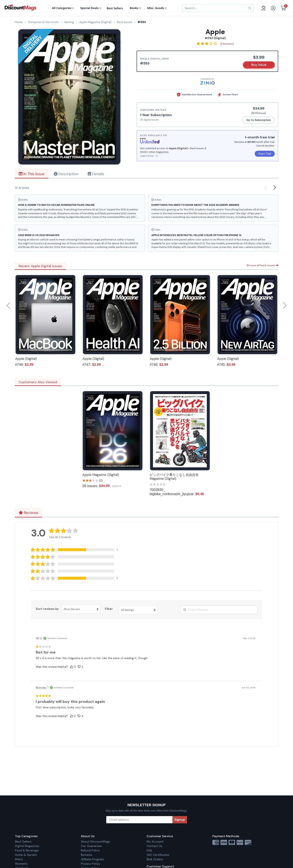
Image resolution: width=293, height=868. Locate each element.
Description (66, 174)
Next (285, 306)
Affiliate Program (92, 859)
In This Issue (32, 174)
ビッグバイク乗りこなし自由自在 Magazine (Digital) (174, 477)
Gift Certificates (158, 855)
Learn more (149, 156)
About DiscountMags (95, 842)
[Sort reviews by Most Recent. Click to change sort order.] (81, 609)
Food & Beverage (27, 850)
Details (96, 174)
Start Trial (265, 154)
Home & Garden (26, 855)
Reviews (28, 513)
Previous (9, 306)
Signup (180, 820)
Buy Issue (259, 65)
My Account (155, 842)
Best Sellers (23, 842)
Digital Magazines (27, 846)
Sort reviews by (47, 609)
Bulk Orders (155, 859)
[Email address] (139, 820)
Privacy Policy (91, 864)
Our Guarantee (91, 846)
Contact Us (154, 846)
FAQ (149, 850)
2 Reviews (227, 44)
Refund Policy (90, 850)
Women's (21, 864)
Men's (19, 859)
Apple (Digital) (26, 359)
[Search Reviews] (219, 610)
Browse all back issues (263, 265)
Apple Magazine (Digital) (101, 475)
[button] (77, 550)
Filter (109, 609)
